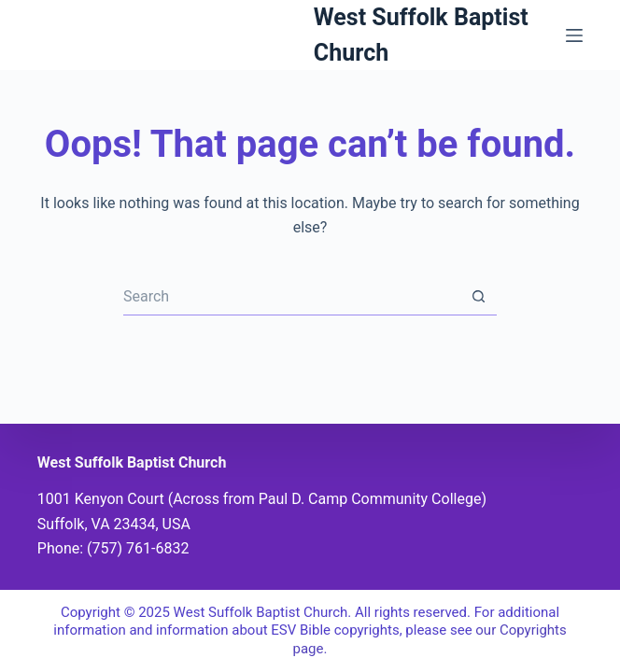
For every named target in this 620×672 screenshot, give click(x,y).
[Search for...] (291, 297)
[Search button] (478, 297)
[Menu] (574, 35)
